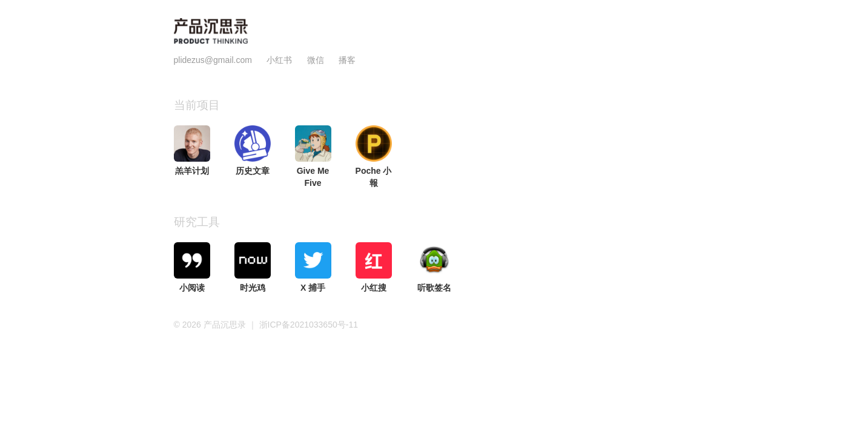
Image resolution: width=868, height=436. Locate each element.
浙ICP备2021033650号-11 (309, 325)
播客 (347, 60)
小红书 (279, 60)
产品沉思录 (226, 325)
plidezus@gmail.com (213, 60)
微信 (317, 60)
